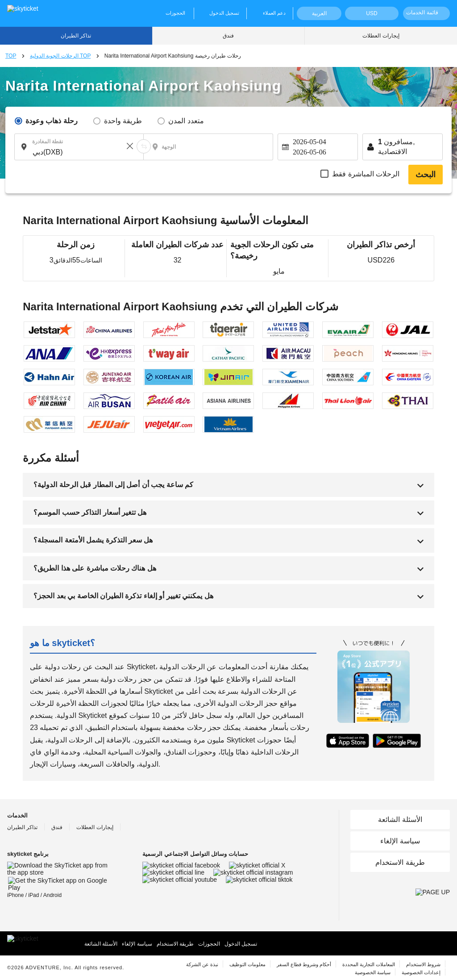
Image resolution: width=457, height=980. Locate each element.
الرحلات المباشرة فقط (366, 174)
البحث (426, 175)
